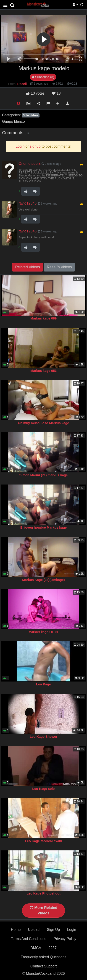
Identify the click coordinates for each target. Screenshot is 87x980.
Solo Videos (31, 115)
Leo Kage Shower (43, 737)
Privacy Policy (65, 939)
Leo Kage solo (43, 789)
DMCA (36, 948)
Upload (34, 930)
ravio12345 (28, 203)
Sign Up (53, 930)
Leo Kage (43, 684)
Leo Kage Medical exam (43, 841)
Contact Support (44, 966)
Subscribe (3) (43, 77)
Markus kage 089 (43, 318)
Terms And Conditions (29, 939)
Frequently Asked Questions (43, 957)
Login (72, 930)
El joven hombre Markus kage (43, 527)
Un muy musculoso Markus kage (44, 423)
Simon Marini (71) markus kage (44, 475)
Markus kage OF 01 (43, 632)
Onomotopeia (29, 164)
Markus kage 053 (43, 371)
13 (56, 93)
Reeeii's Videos (59, 267)
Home (16, 930)
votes (35, 93)
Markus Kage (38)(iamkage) (43, 580)
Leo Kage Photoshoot (43, 893)
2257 (53, 948)
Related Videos (27, 267)
